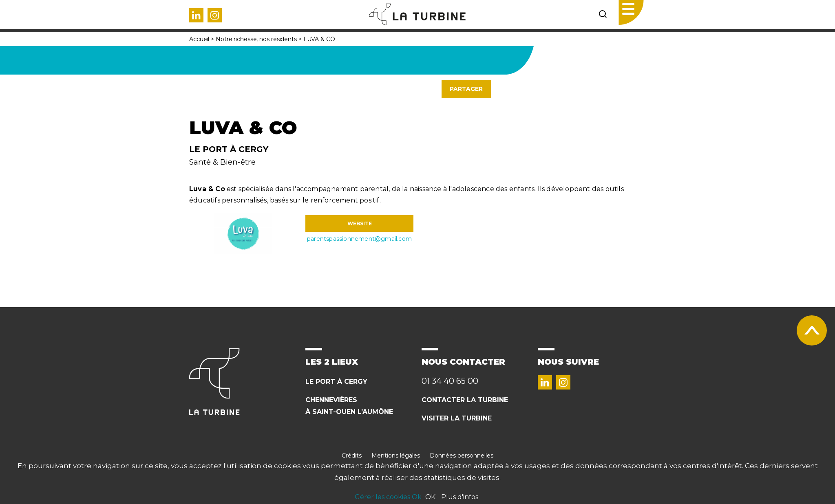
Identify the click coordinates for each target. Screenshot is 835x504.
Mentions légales (396, 456)
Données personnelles (462, 456)
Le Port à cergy (336, 382)
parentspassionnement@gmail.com (359, 239)
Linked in (196, 15)
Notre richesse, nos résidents (256, 39)
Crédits (352, 456)
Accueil (199, 39)
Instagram (215, 15)
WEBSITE (360, 223)
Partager (466, 89)
